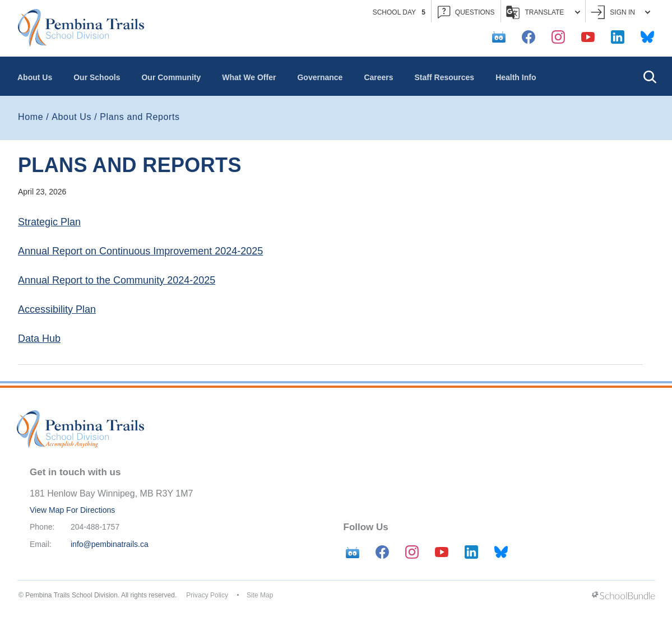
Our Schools (97, 77)
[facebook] (529, 37)
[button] (650, 76)
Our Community (171, 77)
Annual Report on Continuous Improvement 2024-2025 (140, 251)
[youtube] (588, 37)
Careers (378, 77)
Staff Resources (445, 77)
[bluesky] (647, 37)
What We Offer (249, 77)
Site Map (260, 595)
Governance (320, 77)
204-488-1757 (95, 527)
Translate (543, 12)
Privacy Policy (207, 595)
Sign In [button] (620, 13)
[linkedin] (618, 37)
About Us (35, 77)
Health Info (516, 77)
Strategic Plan (49, 222)
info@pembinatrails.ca (110, 544)
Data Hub (39, 338)
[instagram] (558, 37)
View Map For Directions (72, 510)
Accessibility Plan (57, 309)
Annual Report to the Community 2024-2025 (117, 280)
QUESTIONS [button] (466, 13)
